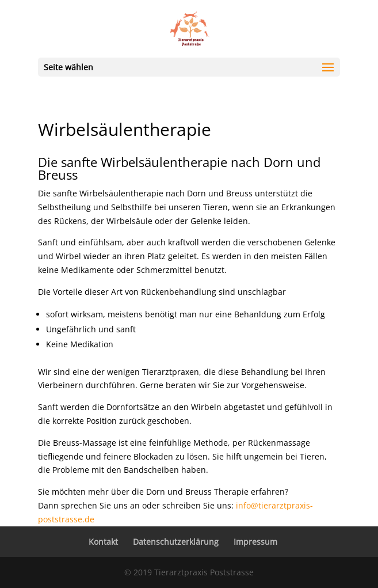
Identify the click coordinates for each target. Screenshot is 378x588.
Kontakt (103, 542)
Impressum (255, 542)
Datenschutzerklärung (176, 542)
